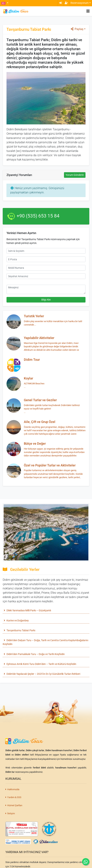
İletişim (10, 813)
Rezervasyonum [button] (80, 3)
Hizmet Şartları (14, 805)
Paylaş (77, 29)
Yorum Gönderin (75, 175)
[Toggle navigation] (88, 11)
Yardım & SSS (13, 797)
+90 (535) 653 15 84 (38, 216)
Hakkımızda (12, 789)
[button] (5, 3)
